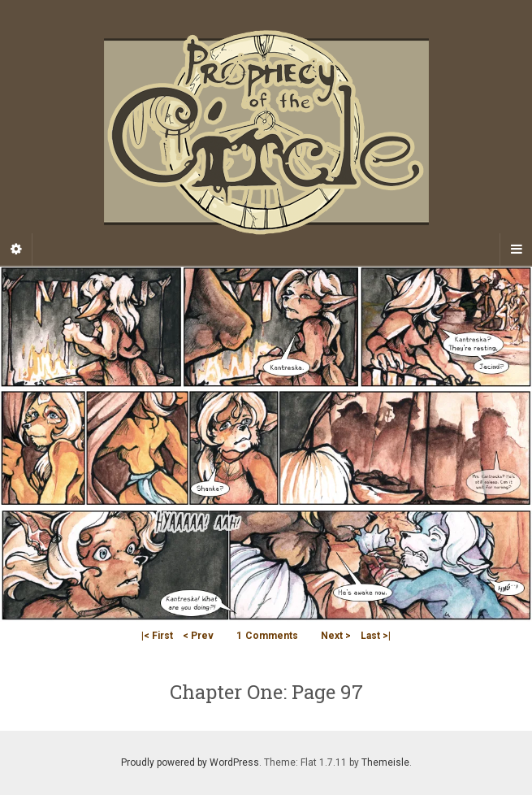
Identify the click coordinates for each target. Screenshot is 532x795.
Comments (267, 636)
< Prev (198, 636)
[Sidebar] (16, 250)
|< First (157, 636)
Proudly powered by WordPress (190, 762)
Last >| (376, 636)
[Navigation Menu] (516, 250)
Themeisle (385, 762)
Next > (336, 636)
